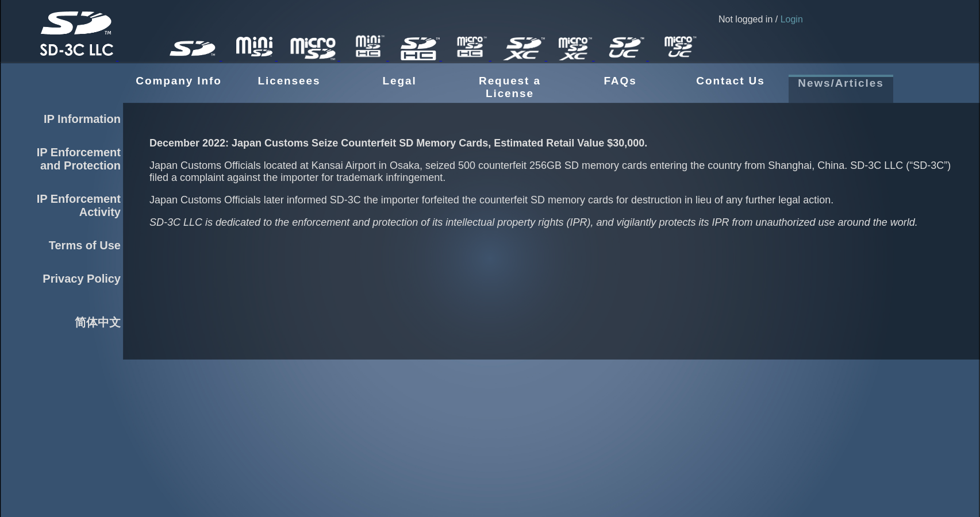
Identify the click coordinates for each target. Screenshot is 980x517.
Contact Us (730, 81)
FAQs (620, 81)
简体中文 (98, 322)
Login (792, 19)
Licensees (289, 81)
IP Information (82, 119)
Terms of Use (85, 245)
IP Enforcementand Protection (79, 159)
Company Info (178, 81)
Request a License (510, 87)
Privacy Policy (82, 279)
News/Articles (841, 83)
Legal (399, 81)
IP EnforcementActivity (79, 205)
